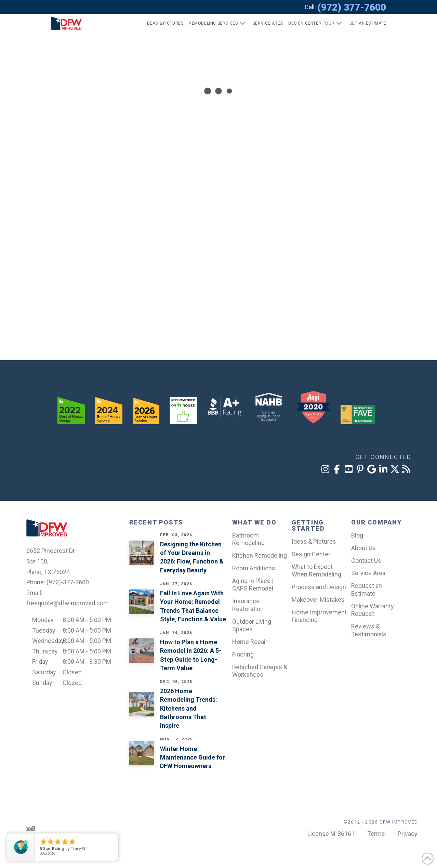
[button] (365, 23)
